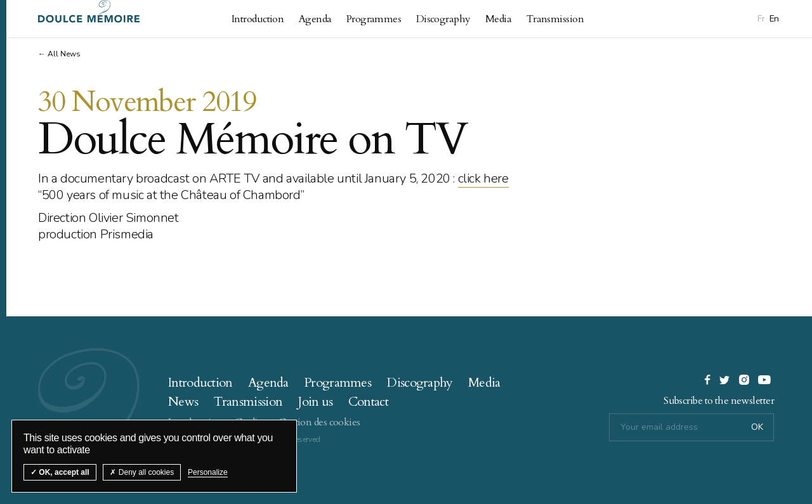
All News (64, 54)
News (183, 402)
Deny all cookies (142, 472)
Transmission (555, 19)
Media (498, 19)
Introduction (258, 19)
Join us (315, 402)
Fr (761, 19)
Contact (368, 402)
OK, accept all (60, 472)
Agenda (315, 19)
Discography (443, 19)
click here (483, 178)
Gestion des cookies (319, 422)
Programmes (374, 19)
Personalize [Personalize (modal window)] (208, 472)
